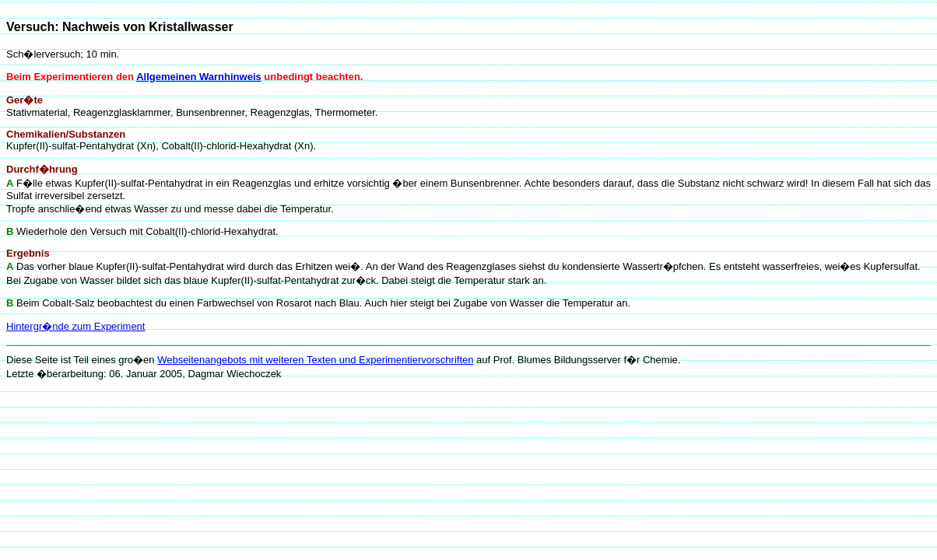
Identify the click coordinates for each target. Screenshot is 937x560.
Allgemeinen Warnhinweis (199, 77)
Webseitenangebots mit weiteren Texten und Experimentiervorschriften (315, 360)
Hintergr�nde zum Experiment (75, 326)
